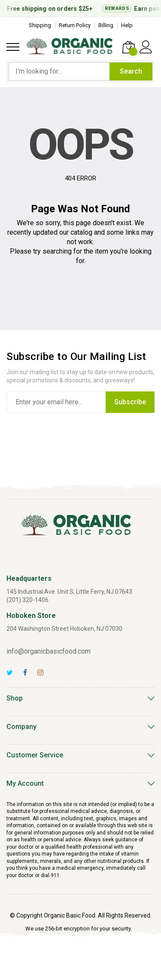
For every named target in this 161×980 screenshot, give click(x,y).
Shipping (40, 25)
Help (127, 25)
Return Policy (75, 25)
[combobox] (59, 71)
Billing (106, 25)
